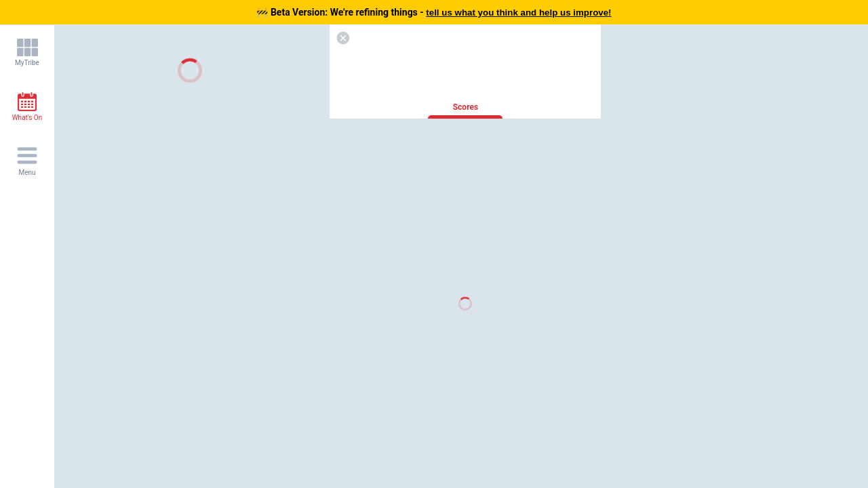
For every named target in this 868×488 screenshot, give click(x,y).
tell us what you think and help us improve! (518, 13)
